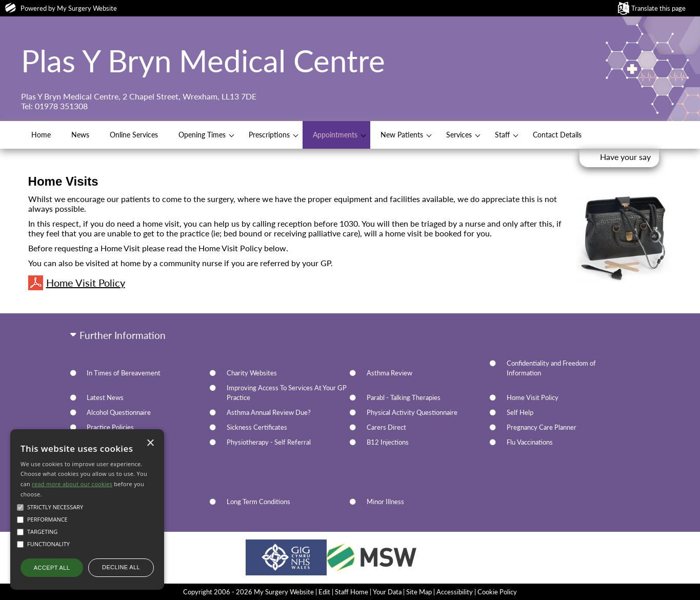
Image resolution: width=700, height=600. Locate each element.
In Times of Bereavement (124, 373)
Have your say (625, 157)
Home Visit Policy (77, 283)
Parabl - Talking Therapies (404, 397)
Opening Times (202, 135)
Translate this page (658, 8)
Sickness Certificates (257, 427)
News (80, 135)
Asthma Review (389, 373)
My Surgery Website (87, 8)
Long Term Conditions (258, 502)
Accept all (52, 568)
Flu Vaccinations (530, 442)
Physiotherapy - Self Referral (269, 442)
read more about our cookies (72, 484)
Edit (324, 592)
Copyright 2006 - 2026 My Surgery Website (248, 592)
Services (459, 135)
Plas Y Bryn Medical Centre (203, 61)
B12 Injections (388, 442)
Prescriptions (269, 135)
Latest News (105, 397)
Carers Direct (386, 427)
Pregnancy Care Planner (542, 427)
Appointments (335, 135)
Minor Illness (385, 502)
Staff (502, 135)
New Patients (402, 135)
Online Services (134, 135)
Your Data (387, 592)
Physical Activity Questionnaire (412, 412)
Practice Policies (110, 427)
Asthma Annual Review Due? (269, 412)
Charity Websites (252, 373)
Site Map (419, 592)
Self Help (520, 412)
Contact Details (557, 135)
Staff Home (352, 592)
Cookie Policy (497, 592)
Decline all (121, 567)
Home (41, 135)
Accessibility (455, 592)
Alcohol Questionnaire (119, 412)
